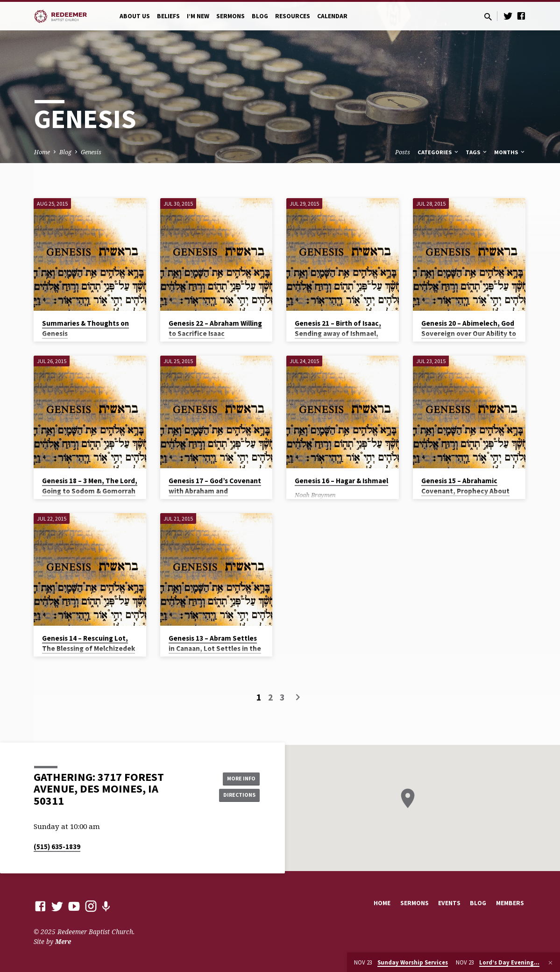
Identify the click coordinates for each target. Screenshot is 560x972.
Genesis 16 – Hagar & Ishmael (341, 481)
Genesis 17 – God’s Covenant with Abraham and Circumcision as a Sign (215, 491)
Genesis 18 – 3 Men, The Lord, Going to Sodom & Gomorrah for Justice (90, 491)
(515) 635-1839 (57, 847)
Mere (63, 941)
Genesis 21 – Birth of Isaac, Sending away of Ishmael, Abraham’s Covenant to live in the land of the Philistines (341, 339)
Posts (403, 152)
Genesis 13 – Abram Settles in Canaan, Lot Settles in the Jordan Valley (215, 649)
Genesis (91, 152)
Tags (477, 152)
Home (42, 152)
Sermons (230, 16)
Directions (236, 796)
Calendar (332, 16)
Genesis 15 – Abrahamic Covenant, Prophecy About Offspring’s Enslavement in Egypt (465, 497)
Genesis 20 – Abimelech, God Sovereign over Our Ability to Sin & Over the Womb (469, 334)
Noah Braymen (315, 495)
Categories (439, 152)
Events (449, 903)
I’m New (198, 16)
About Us (135, 16)
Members (510, 903)
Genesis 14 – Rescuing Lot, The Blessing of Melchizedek (89, 643)
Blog (260, 16)
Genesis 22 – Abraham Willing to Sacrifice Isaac (215, 329)
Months (510, 152)
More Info (236, 777)
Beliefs (168, 16)
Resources (293, 16)
